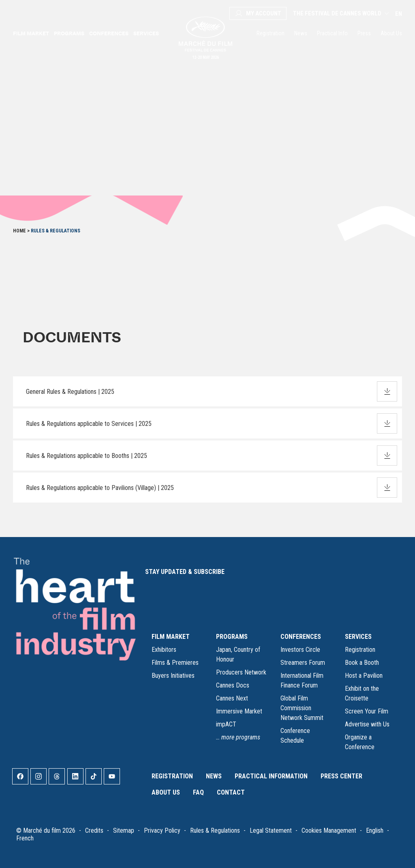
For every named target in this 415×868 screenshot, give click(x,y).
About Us (391, 33)
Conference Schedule (295, 736)
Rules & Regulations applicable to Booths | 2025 (87, 456)
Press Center (341, 776)
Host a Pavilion (364, 676)
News (301, 33)
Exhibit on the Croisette (362, 693)
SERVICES (358, 637)
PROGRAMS (232, 637)
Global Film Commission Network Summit (302, 708)
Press (364, 33)
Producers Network (241, 672)
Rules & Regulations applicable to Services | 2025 (89, 424)
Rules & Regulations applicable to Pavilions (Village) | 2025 (100, 488)
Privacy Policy (162, 830)
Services (146, 33)
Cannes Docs (233, 685)
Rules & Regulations (215, 830)
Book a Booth (362, 663)
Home (19, 231)
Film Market (31, 33)
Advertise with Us (367, 724)
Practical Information (271, 776)
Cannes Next (232, 698)
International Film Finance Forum (302, 680)
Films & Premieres (175, 663)
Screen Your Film (367, 711)
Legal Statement (271, 830)
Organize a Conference (360, 742)
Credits (94, 830)
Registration (271, 33)
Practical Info (332, 33)
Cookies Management (329, 830)
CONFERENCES (301, 637)
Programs (69, 33)
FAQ (198, 792)
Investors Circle (300, 650)
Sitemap (124, 830)
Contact (231, 792)
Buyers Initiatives (173, 676)
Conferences (109, 33)
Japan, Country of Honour (238, 654)
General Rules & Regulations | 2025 (70, 392)
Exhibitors (164, 650)
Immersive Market (239, 711)
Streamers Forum (303, 663)
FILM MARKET (171, 637)
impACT (226, 724)
